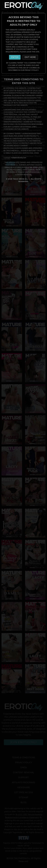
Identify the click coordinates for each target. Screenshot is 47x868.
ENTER (15, 57)
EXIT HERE (30, 57)
